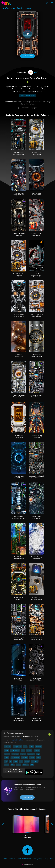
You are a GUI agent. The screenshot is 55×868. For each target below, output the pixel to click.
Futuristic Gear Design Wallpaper (36, 356)
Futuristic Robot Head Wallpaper (19, 315)
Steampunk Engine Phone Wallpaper (36, 396)
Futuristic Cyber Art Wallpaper (36, 234)
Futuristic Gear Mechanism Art (36, 517)
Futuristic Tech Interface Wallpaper (36, 598)
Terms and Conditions (24, 859)
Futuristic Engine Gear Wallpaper (19, 639)
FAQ (45, 859)
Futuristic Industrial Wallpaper (19, 234)
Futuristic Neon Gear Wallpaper (19, 477)
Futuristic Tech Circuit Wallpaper (36, 153)
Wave (33, 72)
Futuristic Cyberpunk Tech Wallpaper (36, 315)
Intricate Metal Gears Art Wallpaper (36, 679)
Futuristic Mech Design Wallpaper (19, 194)
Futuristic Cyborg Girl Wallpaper (36, 436)
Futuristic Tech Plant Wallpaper (19, 558)
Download (27, 56)
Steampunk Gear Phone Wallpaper (36, 639)
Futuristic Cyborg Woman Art (36, 558)
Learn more (27, 797)
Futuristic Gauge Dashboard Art (36, 194)
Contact (4, 859)
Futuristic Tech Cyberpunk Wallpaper (19, 153)
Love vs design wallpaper (27, 96)
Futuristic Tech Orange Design (19, 436)
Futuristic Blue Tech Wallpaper (19, 679)
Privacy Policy (38, 859)
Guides (51, 859)
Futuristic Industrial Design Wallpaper (19, 396)
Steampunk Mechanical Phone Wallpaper (36, 477)
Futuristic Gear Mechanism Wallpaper (19, 517)
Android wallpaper (18, 740)
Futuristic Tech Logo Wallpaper (36, 275)
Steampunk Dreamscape (19, 356)
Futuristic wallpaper (24, 8)
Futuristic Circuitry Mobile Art (19, 598)
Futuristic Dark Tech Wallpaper (36, 720)
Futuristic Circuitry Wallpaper (19, 275)
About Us (12, 859)
